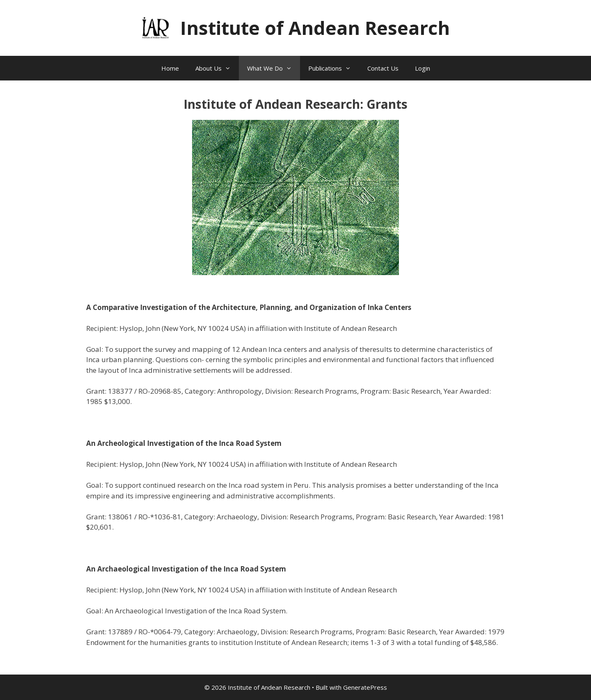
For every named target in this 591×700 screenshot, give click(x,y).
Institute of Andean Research (315, 28)
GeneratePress (365, 687)
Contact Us (383, 68)
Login (423, 68)
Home (170, 68)
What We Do (274, 68)
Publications (334, 68)
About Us (217, 68)
